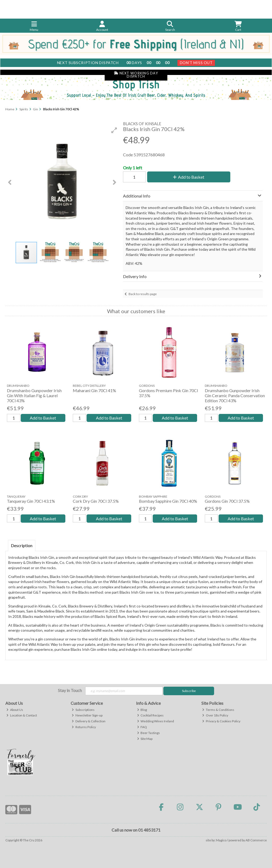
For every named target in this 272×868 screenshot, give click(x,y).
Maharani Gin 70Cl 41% (94, 390)
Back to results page (143, 294)
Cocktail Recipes (150, 715)
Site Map (145, 739)
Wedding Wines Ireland (156, 721)
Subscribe (189, 691)
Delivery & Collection (89, 721)
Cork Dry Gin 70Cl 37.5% (96, 501)
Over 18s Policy (215, 715)
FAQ (142, 727)
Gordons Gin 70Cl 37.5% (227, 501)
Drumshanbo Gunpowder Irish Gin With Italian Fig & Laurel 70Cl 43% (34, 395)
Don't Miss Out (196, 63)
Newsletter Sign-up (87, 715)
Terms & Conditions (218, 710)
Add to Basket (189, 177)
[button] (114, 130)
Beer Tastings (149, 733)
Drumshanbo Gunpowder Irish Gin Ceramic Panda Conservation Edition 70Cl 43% (235, 395)
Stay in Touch (70, 690)
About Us (15, 710)
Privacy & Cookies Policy (221, 721)
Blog (142, 710)
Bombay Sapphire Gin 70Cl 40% (168, 501)
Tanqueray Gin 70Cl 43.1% (31, 501)
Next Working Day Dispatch (136, 75)
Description (22, 545)
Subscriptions (83, 710)
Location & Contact (22, 715)
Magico (221, 840)
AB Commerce (256, 840)
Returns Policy (84, 727)
